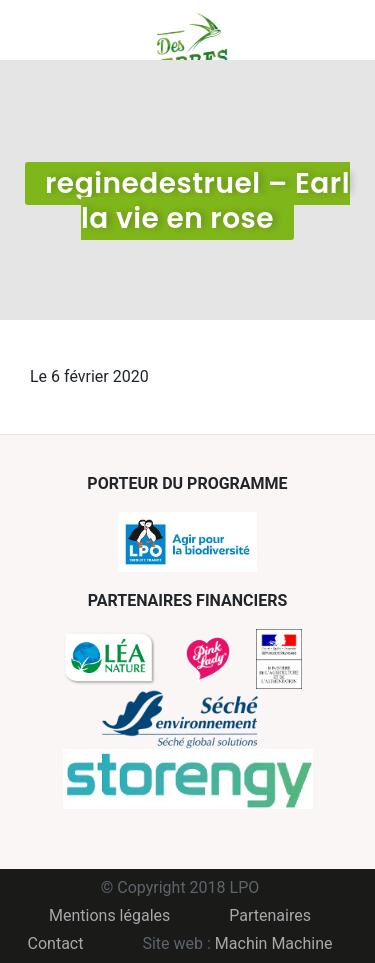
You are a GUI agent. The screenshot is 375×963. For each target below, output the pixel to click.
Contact (56, 943)
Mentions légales (109, 915)
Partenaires (270, 915)
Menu (45, 30)
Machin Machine (274, 943)
